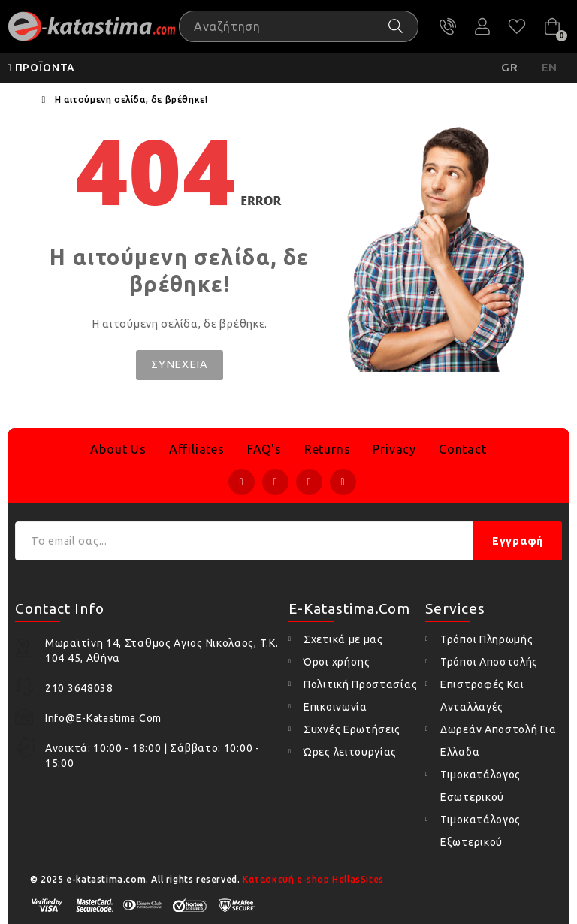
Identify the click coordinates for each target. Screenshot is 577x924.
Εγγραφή (518, 541)
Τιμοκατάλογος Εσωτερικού (480, 786)
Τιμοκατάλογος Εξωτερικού (480, 831)
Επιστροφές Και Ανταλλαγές (482, 696)
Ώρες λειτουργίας (350, 752)
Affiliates (197, 449)
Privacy (394, 449)
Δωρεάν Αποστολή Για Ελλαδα (498, 741)
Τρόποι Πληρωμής (487, 639)
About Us (118, 449)
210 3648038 (448, 26)
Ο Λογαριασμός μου (482, 26)
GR (510, 67)
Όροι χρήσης (337, 662)
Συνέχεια (180, 364)
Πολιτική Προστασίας (360, 684)
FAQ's (264, 449)
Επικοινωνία (335, 707)
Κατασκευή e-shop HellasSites (313, 879)
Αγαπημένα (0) (517, 26)
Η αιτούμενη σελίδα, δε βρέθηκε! (131, 100)
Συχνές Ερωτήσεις (352, 729)
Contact (463, 449)
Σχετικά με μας (343, 639)
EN (550, 67)
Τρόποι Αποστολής (489, 662)
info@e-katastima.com (103, 718)
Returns (328, 449)
